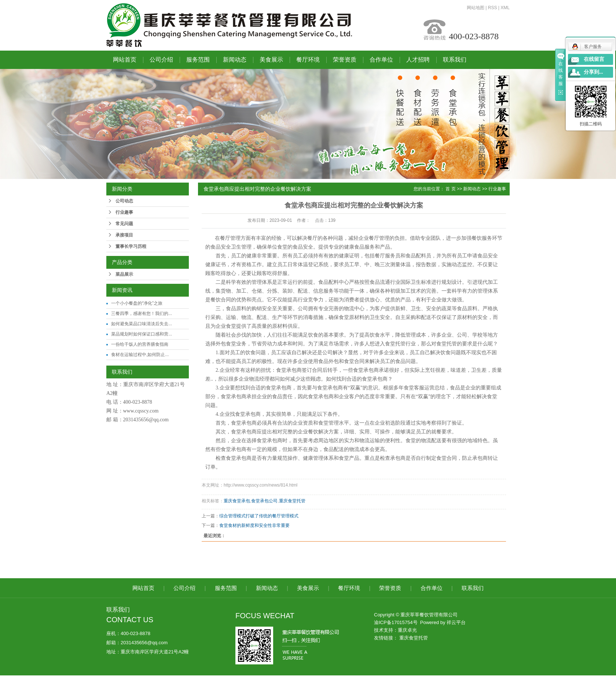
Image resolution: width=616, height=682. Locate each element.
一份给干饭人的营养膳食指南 (140, 344)
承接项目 (124, 235)
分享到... (593, 72)
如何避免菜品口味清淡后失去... (142, 324)
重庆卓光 (407, 630)
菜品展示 (124, 274)
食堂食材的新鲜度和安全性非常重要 (254, 525)
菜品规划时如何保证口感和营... (142, 334)
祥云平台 (456, 622)
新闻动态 (235, 60)
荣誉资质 (345, 60)
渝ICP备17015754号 (396, 622)
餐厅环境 (308, 60)
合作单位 (381, 60)
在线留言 (594, 59)
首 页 (450, 189)
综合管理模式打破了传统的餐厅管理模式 (259, 516)
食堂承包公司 (264, 501)
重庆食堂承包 (237, 501)
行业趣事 (124, 212)
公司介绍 (161, 60)
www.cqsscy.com (141, 411)
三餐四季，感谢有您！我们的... (142, 313)
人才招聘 (418, 60)
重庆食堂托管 (292, 501)
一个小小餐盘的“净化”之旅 (137, 303)
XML (505, 8)
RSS (493, 8)
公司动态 (124, 201)
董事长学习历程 (131, 246)
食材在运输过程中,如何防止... (140, 355)
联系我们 (455, 60)
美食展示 (271, 60)
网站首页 (125, 60)
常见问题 (124, 224)
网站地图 (476, 8)
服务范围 (198, 60)
